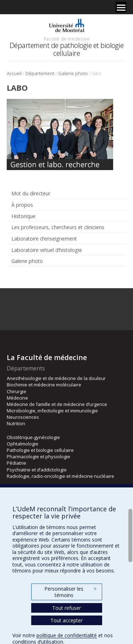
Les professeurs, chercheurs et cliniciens (58, 227)
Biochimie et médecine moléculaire (44, 385)
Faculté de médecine (67, 39)
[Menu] (121, 7)
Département (40, 73)
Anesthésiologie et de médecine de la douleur (56, 378)
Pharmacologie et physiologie (38, 456)
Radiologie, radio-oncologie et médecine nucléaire (60, 476)
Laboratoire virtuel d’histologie (47, 250)
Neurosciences (23, 417)
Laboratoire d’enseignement (44, 239)
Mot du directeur (31, 193)
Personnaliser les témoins (70, 592)
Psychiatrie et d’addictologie (37, 470)
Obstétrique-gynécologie (33, 437)
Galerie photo (73, 73)
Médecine (17, 398)
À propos (22, 205)
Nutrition (16, 423)
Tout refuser (66, 608)
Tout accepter (66, 620)
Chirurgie (16, 391)
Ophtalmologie (23, 444)
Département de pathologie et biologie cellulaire (67, 49)
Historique (23, 216)
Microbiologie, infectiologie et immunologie (52, 411)
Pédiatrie (16, 463)
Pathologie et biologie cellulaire (40, 450)
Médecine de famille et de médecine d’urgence (57, 404)
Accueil (14, 73)
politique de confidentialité (67, 635)
